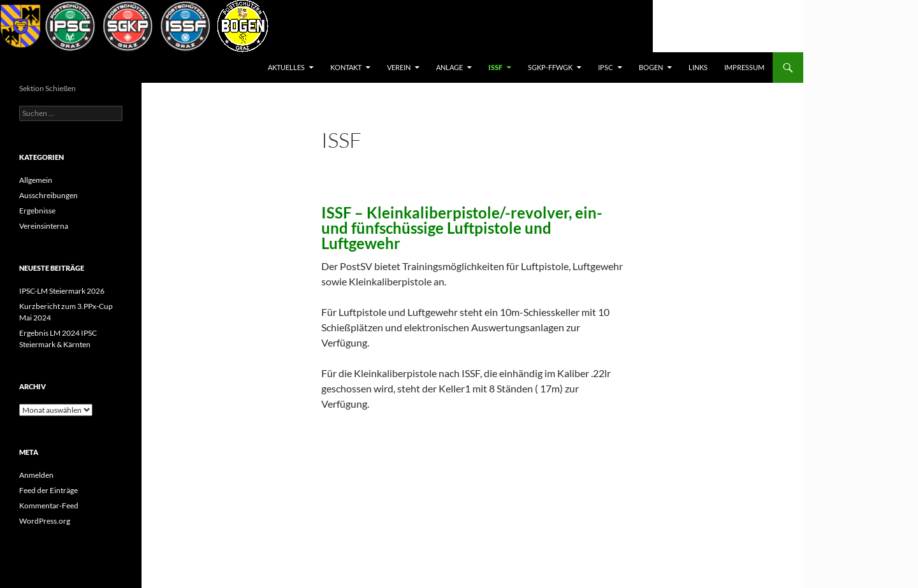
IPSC (606, 67)
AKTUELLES (286, 67)
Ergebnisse (37, 211)
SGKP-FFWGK (550, 67)
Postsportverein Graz (73, 68)
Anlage (449, 67)
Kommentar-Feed (49, 506)
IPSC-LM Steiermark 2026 (62, 291)
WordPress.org (45, 521)
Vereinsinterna (44, 226)
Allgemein (36, 180)
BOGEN (651, 67)
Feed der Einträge (48, 490)
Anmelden (36, 475)
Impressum (744, 67)
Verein (399, 67)
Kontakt (346, 67)
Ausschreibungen (48, 195)
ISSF (495, 67)
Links (698, 67)
